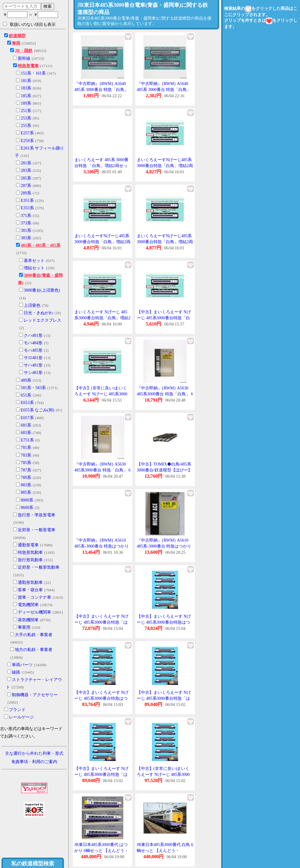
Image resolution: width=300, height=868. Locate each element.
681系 (26, 425)
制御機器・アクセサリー (35, 695)
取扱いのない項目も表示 (29, 24)
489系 (26, 380)
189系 (26, 103)
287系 (26, 186)
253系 (26, 118)
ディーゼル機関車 (34, 612)
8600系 (27, 508)
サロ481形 (33, 358)
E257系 (27, 133)
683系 (26, 433)
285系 (26, 178)
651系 (26, 395)
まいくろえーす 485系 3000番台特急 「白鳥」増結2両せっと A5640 (101, 166)
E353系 (27, 208)
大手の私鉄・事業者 (34, 635)
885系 (26, 492)
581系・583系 (33, 388)
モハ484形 (33, 343)
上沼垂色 (32, 305)
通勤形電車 (28, 545)
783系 (26, 455)
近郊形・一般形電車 (37, 530)
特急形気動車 (30, 552)
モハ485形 (33, 350)
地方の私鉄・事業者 (34, 650)
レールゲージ (21, 717)
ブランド (17, 710)
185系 (26, 96)
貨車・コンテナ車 (34, 597)
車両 (16, 43)
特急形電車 (28, 66)
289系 (26, 193)
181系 (26, 81)
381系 (26, 231)
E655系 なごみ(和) (37, 410)
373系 (26, 223)
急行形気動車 (30, 560)
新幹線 (24, 58)
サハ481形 (33, 365)
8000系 (27, 500)
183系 (26, 88)
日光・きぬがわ (38, 313)
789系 (26, 478)
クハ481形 (33, 335)
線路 (16, 672)
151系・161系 (33, 73)
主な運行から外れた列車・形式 (34, 753)
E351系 (27, 201)
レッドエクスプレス (43, 320)
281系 (26, 163)
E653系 (27, 403)
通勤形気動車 (30, 582)
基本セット (34, 261)
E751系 (27, 440)
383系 (26, 238)
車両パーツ (22, 665)
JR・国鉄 (24, 51)
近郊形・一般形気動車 (39, 567)
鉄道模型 (17, 36)
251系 (26, 111)
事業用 (24, 627)
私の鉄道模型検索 (33, 864)
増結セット (34, 268)
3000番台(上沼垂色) (42, 290)
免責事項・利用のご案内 (34, 762)
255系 (26, 126)
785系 (26, 463)
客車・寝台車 (30, 590)
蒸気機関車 (28, 620)
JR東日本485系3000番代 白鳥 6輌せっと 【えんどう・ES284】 (165, 850)
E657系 (27, 418)
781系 (26, 448)
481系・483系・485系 (41, 245)
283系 (26, 170)
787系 (26, 470)
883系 (26, 485)
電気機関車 (28, 605)
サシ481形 (33, 373)
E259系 (27, 141)
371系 (26, 216)
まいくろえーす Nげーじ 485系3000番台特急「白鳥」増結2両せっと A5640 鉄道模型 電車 (102, 318)
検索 (48, 6)
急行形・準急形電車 (37, 515)
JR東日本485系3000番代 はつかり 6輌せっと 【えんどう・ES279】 (101, 850)
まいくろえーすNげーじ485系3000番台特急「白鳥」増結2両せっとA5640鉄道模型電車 (165, 166)
